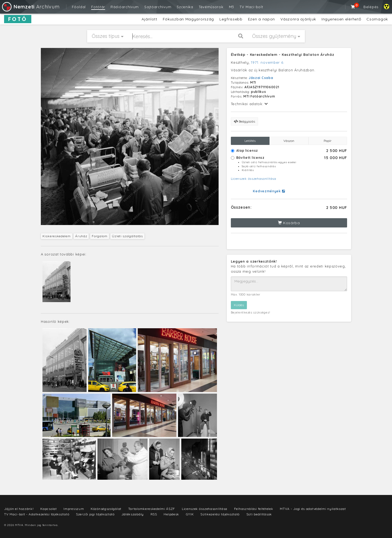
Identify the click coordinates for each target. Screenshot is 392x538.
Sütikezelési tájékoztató (220, 514)
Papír (328, 141)
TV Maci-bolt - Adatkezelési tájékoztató (37, 514)
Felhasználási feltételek (254, 509)
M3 (232, 7)
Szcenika (185, 7)
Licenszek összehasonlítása (254, 179)
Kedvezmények (269, 191)
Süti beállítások (259, 514)
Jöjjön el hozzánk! (19, 509)
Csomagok (377, 19)
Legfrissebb (231, 19)
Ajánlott (149, 19)
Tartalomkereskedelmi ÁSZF (152, 509)
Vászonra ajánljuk (298, 19)
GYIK (190, 514)
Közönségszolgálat (106, 509)
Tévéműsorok (211, 7)
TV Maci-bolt (251, 7)
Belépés (371, 7)
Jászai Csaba (261, 78)
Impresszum (74, 509)
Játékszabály (133, 514)
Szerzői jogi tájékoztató (95, 514)
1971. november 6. (268, 62)
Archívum (30, 7)
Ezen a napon (261, 19)
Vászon (289, 141)
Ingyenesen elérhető (341, 19)
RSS (154, 514)
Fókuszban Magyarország (188, 19)
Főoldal (79, 7)
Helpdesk (171, 514)
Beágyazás (244, 121)
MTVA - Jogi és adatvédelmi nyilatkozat (313, 509)
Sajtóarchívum (158, 7)
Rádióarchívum (125, 7)
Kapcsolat (48, 509)
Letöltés (250, 141)
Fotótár (98, 7)
